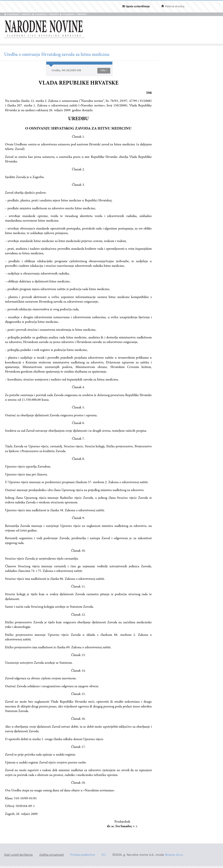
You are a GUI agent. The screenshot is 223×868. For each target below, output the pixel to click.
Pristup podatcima (83, 855)
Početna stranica (175, 7)
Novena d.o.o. (174, 855)
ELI (104, 855)
